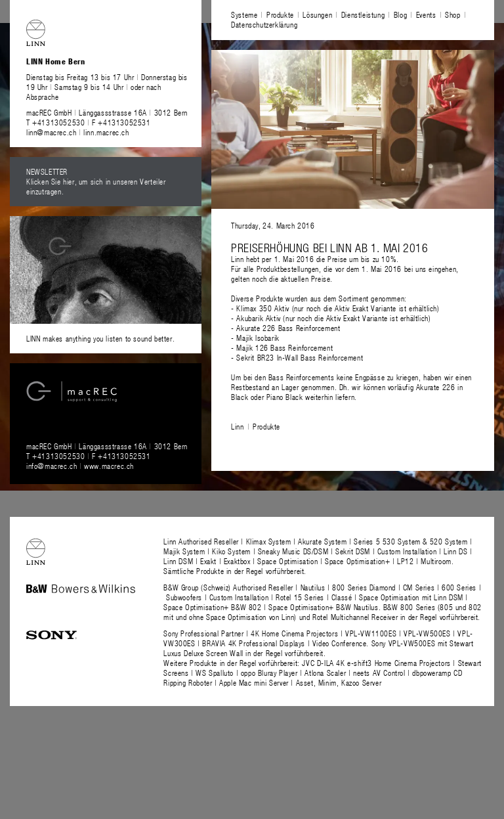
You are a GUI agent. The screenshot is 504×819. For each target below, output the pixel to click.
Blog (400, 14)
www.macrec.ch (109, 466)
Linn (237, 426)
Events (426, 14)
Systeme (244, 14)
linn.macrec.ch (106, 132)
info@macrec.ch (52, 466)
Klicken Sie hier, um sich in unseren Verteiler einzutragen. (96, 186)
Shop (452, 14)
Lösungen (317, 14)
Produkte (280, 14)
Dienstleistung (363, 14)
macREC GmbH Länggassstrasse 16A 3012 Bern (107, 112)
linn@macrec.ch (51, 132)
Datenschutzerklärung (264, 24)
